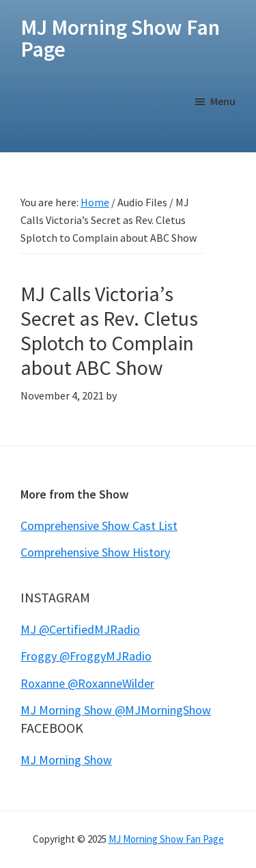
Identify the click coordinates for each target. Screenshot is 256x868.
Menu (223, 101)
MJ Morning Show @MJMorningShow (116, 710)
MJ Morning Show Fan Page (120, 38)
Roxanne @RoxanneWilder (87, 683)
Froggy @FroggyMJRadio (86, 656)
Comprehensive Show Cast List (99, 526)
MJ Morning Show (66, 760)
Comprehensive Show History (95, 552)
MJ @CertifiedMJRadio (80, 629)
